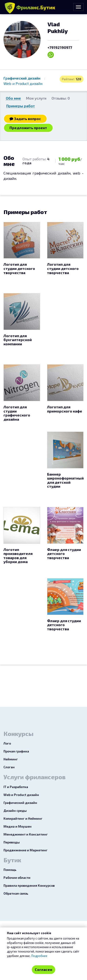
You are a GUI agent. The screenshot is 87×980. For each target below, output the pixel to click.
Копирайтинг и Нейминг (23, 818)
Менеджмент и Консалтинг (26, 834)
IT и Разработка (16, 787)
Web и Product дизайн (23, 83)
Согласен (43, 969)
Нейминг (11, 759)
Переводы (12, 842)
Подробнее (39, 956)
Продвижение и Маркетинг (26, 850)
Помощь (10, 870)
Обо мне (13, 98)
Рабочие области (17, 878)
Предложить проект (28, 128)
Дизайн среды (15, 811)
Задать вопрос (25, 119)
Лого (7, 743)
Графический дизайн (22, 78)
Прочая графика (16, 751)
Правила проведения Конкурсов (29, 885)
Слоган (9, 767)
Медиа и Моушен (18, 826)
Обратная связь (16, 893)
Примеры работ (21, 106)
